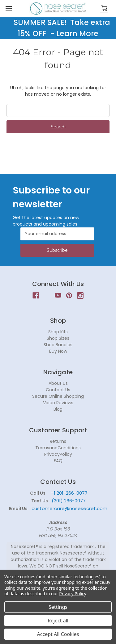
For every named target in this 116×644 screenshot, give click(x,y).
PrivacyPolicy (58, 454)
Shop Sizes (58, 338)
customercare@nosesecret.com (69, 508)
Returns (58, 441)
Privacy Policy (73, 594)
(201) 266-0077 (69, 501)
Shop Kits (58, 332)
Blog (58, 409)
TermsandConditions (58, 448)
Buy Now (58, 351)
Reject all (58, 621)
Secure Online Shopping (58, 396)
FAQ (58, 461)
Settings (58, 607)
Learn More (77, 33)
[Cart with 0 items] (104, 8)
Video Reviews (58, 403)
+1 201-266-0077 (69, 493)
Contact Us (58, 390)
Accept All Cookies (58, 634)
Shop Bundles (58, 345)
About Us (58, 383)
